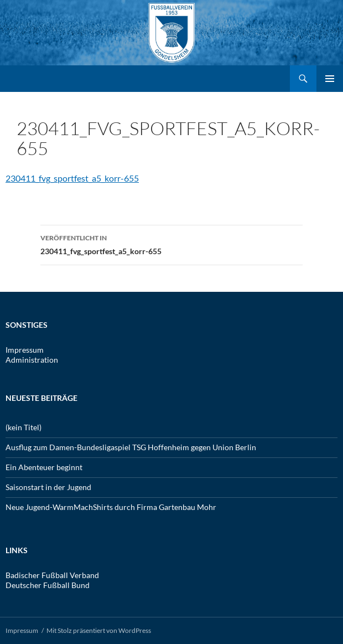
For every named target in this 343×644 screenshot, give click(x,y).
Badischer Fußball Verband (52, 575)
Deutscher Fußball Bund (48, 585)
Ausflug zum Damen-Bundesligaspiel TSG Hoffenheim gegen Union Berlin (131, 447)
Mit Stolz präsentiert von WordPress (99, 630)
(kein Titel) (24, 427)
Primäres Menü (330, 79)
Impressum (25, 350)
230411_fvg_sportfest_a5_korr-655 (72, 178)
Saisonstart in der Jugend (48, 487)
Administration (32, 360)
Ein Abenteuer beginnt (44, 467)
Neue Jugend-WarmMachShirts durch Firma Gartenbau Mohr (111, 507)
